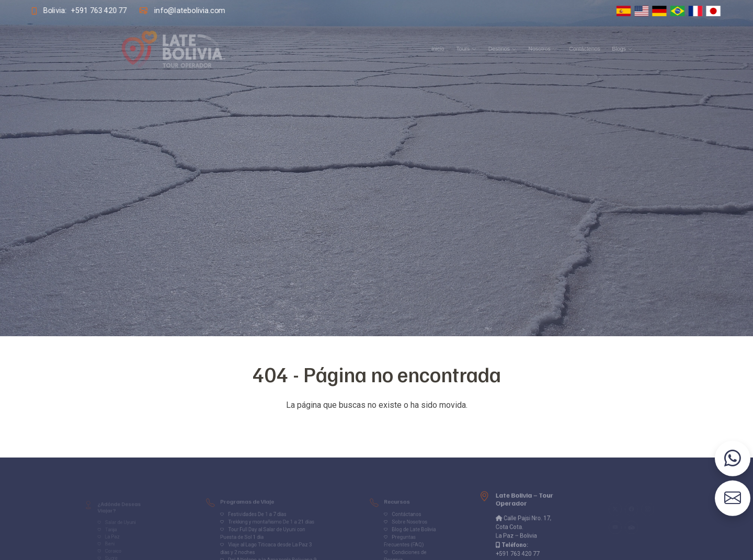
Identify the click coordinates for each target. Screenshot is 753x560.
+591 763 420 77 (99, 10)
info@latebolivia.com (189, 10)
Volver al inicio (376, 426)
